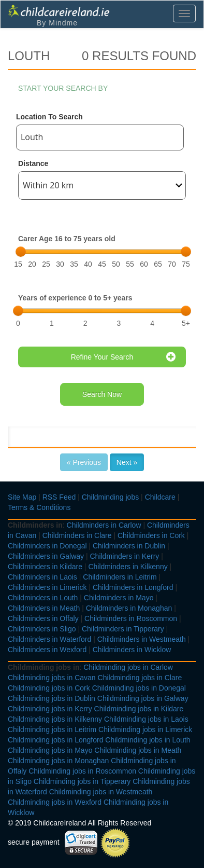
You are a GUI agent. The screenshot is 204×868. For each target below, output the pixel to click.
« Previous (84, 462)
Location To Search (49, 117)
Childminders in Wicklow (132, 650)
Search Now (102, 394)
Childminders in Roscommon (131, 618)
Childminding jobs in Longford (55, 740)
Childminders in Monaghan (129, 608)
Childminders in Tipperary (123, 629)
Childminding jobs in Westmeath (101, 792)
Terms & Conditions (39, 507)
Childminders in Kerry (124, 556)
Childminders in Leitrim (120, 577)
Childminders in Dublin (129, 546)
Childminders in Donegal (47, 546)
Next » (127, 462)
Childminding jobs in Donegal (139, 688)
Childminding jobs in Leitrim (52, 729)
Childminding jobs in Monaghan (58, 761)
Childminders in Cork (151, 535)
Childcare (160, 497)
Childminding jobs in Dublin (52, 698)
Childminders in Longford (133, 587)
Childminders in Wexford (47, 650)
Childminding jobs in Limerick (145, 729)
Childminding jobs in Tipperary (82, 781)
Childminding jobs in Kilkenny (55, 719)
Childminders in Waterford (49, 639)
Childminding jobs (111, 497)
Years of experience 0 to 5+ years (75, 298)
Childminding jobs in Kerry (50, 709)
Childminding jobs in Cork (49, 688)
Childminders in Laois (42, 577)
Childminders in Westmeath (142, 639)
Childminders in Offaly (43, 618)
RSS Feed (59, 497)
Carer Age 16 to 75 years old (67, 239)
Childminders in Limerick (47, 587)
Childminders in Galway (46, 556)
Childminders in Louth (43, 598)
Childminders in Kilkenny (128, 567)
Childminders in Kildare (45, 567)
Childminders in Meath (44, 608)
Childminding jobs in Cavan (52, 678)
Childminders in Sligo (42, 629)
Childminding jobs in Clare (140, 678)
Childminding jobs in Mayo (50, 750)
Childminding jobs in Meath (138, 750)
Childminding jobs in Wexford (55, 802)
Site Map (22, 497)
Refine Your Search (123, 357)
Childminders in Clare (77, 535)
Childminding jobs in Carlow (128, 667)
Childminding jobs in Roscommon (82, 771)
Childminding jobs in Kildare (139, 709)
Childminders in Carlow (104, 525)
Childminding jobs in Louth (148, 740)
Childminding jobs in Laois (146, 719)
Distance (33, 163)
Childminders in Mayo (119, 598)
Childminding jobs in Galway (143, 698)
